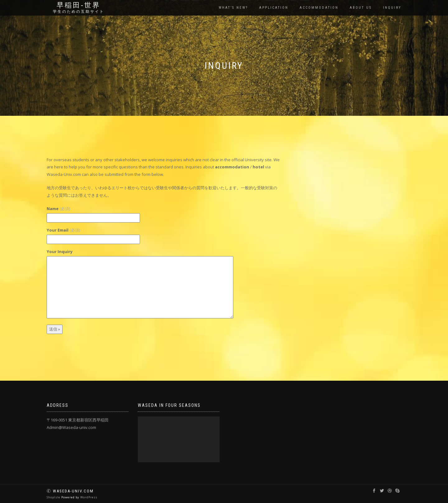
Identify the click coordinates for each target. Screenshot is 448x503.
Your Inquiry (60, 251)
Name (58, 209)
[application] (179, 439)
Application (274, 8)
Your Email (63, 230)
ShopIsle (54, 497)
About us (361, 8)
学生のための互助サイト (79, 12)
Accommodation (319, 8)
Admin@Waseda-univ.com (71, 427)
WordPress (89, 497)
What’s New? (233, 8)
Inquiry (392, 8)
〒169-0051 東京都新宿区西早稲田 (78, 420)
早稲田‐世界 (79, 5)
